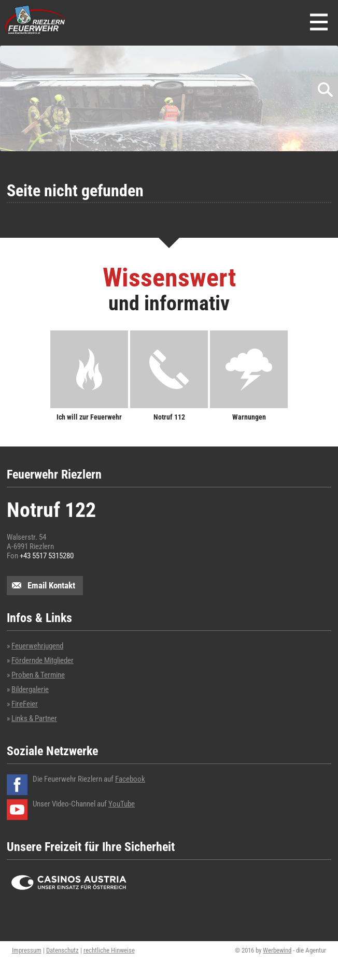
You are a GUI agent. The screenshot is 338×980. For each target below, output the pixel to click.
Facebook (130, 779)
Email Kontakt (51, 585)
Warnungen (249, 417)
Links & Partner (34, 718)
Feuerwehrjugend (37, 646)
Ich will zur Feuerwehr (89, 417)
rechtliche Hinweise (109, 950)
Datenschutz (62, 950)
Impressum (27, 950)
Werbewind (277, 950)
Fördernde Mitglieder (43, 660)
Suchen (325, 90)
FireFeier (25, 704)
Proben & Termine (38, 675)
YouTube (122, 804)
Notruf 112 (169, 417)
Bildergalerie (30, 689)
